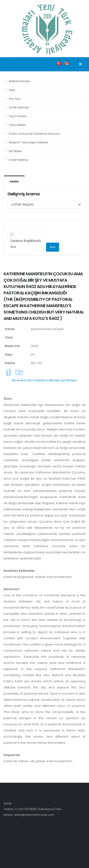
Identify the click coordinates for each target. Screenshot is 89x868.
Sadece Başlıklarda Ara (26, 244)
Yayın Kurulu (18, 116)
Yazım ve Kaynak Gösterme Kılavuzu (34, 134)
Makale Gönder (19, 81)
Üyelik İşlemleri (19, 107)
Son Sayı (15, 99)
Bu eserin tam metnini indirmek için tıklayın (45, 380)
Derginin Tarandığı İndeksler (28, 142)
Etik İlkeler (15, 151)
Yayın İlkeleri (17, 125)
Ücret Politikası (19, 160)
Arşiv (12, 90)
